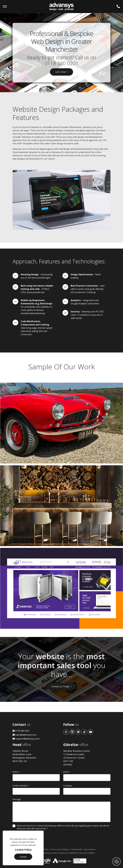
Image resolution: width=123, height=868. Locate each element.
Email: (67, 772)
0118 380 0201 (62, 63)
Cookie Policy (23, 850)
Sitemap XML (77, 849)
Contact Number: (21, 786)
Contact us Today (60, 686)
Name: (16, 772)
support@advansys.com (26, 739)
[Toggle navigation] (5, 7)
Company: (68, 786)
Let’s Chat (60, 72)
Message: (17, 799)
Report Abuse (90, 849)
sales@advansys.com (24, 735)
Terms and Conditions (60, 849)
